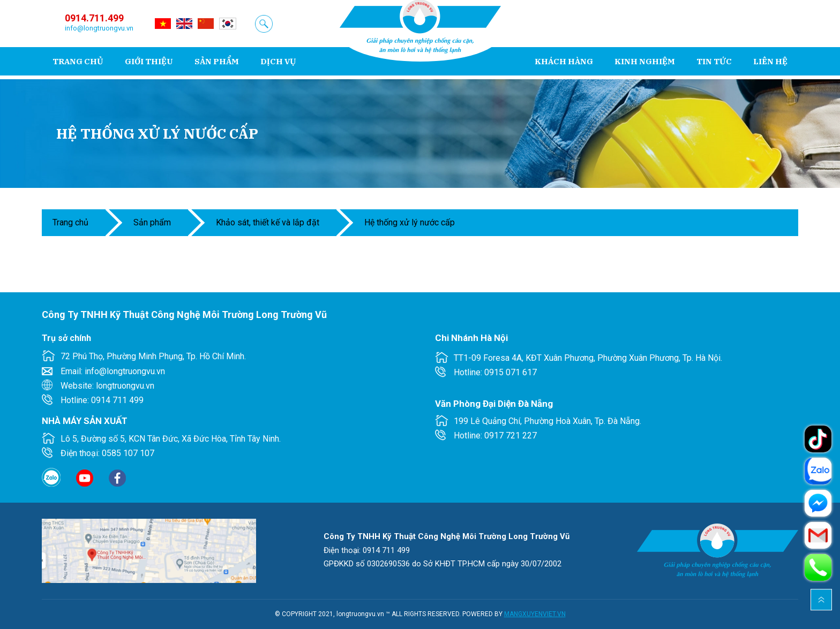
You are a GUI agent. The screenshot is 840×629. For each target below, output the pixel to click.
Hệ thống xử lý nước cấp (410, 222)
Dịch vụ (278, 61)
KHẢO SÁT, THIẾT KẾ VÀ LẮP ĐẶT (268, 222)
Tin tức (714, 61)
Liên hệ (770, 61)
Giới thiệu (149, 61)
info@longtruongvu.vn (99, 28)
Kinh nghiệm (645, 61)
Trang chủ (78, 61)
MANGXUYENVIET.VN (535, 614)
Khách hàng (564, 61)
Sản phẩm (217, 61)
